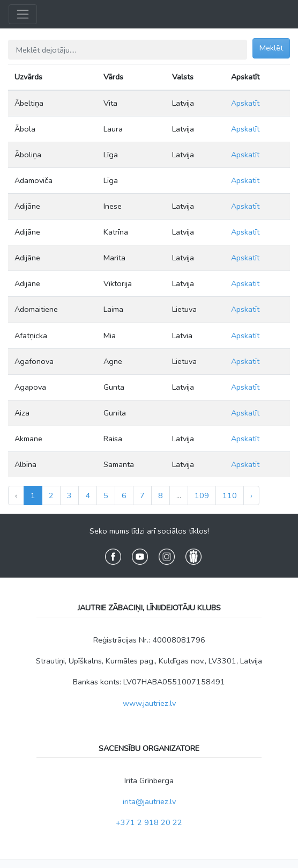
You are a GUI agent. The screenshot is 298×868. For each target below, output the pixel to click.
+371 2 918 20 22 (149, 822)
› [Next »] (251, 495)
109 (202, 495)
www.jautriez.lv (149, 703)
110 (230, 495)
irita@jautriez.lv (149, 801)
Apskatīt (245, 103)
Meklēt (271, 48)
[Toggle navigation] (23, 14)
